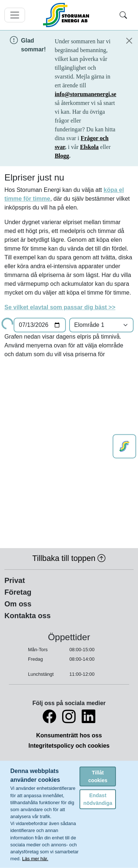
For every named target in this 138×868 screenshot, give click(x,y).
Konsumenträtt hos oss (69, 735)
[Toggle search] (123, 15)
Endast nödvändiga (98, 799)
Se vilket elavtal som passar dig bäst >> (60, 307)
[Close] (129, 41)
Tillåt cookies (98, 776)
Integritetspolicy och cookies (69, 746)
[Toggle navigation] (15, 15)
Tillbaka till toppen (69, 558)
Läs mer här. (35, 859)
